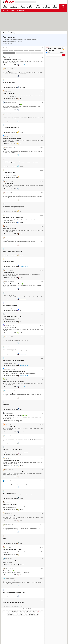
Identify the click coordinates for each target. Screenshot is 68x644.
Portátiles (26, 50)
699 (14, 614)
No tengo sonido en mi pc (9, 93)
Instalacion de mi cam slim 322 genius (12, 60)
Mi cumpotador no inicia (8, 273)
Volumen (5, 538)
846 (27, 614)
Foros (63, 7)
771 (24, 614)
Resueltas (37, 53)
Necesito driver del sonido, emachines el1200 (13, 360)
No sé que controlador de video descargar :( (13, 438)
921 (29, 614)
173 (15, 612)
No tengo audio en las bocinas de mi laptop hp (13, 206)
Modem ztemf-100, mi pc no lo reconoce (12, 449)
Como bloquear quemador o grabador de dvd (13, 472)
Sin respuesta (23, 53)
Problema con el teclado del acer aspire (12, 139)
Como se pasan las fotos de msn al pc (11, 195)
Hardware (13, 10)
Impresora (11, 50)
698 (11, 614)
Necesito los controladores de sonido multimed (14, 372)
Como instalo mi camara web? (10, 305)
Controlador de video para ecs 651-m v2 (12, 284)
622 (23, 612)
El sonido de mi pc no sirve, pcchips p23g (12, 416)
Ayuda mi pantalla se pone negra (10, 504)
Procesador (32, 50)
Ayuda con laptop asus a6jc (9, 581)
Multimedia (30, 7)
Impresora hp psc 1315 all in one (10, 71)
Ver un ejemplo (63, 53)
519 (20, 612)
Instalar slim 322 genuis (8, 295)
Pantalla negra (6, 150)
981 (35, 614)
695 (36, 612)
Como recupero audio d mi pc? (10, 349)
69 (12, 612)
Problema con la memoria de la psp (11, 127)
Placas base (21, 50)
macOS (4, 10)
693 (31, 612)
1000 (37, 614)
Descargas (54, 7)
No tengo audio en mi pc (8, 261)
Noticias (48, 53)
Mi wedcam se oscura (8, 184)
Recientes (9, 53)
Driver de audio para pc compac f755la (12, 393)
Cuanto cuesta (6, 404)
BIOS (4, 50)
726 (22, 614)
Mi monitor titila (6, 483)
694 (33, 612)
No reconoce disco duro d (9, 82)
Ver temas (10, 43)
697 (8, 614)
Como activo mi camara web (9, 561)
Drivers (7, 50)
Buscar (41, 48)
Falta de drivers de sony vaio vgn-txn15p (12, 251)
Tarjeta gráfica (38, 50)
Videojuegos (21, 10)
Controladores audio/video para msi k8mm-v (13, 382)
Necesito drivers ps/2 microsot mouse (12, 339)
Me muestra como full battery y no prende (12, 550)
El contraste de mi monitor (9, 172)
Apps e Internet (22, 7)
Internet (8, 10)
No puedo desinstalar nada (9, 427)
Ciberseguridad (46, 7)
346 (18, 612)
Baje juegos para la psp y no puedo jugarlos (13, 217)
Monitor (16, 50)
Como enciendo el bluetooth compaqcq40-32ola (14, 592)
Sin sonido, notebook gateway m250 (11, 105)
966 (32, 614)
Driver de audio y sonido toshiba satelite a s (13, 116)
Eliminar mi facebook (8, 571)
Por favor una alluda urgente (9, 493)
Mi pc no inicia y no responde (9, 328)
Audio (17, 10)
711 (19, 614)
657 (25, 612)
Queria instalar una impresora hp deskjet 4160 (14, 602)
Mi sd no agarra (6, 240)
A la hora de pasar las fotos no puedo (11, 161)
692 (28, 612)
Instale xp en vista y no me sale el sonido (12, 316)
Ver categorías (5, 43)
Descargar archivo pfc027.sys (10, 516)
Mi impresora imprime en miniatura (11, 461)
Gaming (38, 7)
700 (16, 614)
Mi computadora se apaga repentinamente (13, 527)
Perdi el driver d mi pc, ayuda (9, 229)
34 (10, 612)
